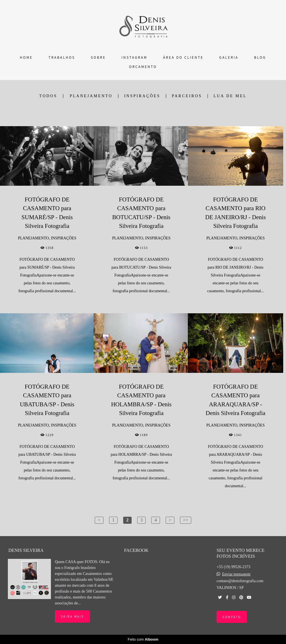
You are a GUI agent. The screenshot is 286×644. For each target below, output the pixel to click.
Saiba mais (72, 616)
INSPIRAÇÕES (142, 96)
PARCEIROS (187, 96)
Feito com (143, 639)
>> (186, 520)
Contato (232, 617)
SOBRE (98, 57)
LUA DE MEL (230, 96)
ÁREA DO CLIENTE (183, 57)
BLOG (260, 57)
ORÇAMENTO (143, 67)
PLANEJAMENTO (91, 96)
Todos (48, 96)
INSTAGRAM (134, 57)
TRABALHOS (62, 57)
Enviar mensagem (236, 574)
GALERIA (229, 57)
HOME (26, 57)
